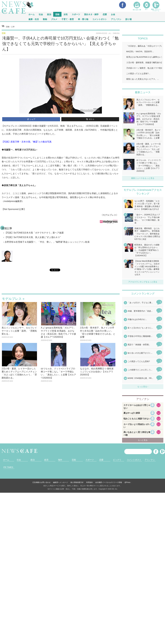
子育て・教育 (68, 19)
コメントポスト (100, 19)
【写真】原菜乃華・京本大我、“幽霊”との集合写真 (27, 142)
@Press (128, 482)
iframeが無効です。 (61, 286)
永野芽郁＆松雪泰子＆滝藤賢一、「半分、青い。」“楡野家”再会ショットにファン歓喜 (47, 242)
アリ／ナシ (116, 19)
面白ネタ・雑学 (91, 14)
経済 (46, 460)
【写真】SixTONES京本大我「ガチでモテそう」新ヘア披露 (34, 233)
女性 (66, 14)
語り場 (128, 19)
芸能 (57, 14)
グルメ (54, 19)
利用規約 (90, 482)
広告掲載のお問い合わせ (42, 482)
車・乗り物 (83, 19)
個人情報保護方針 (77, 482)
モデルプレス (12, 299)
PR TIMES (8, 467)
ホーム (6, 460)
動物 (45, 19)
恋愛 (105, 14)
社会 (41, 14)
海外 (60, 460)
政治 (49, 14)
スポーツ (76, 14)
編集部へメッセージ (61, 482)
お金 (113, 14)
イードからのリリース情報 (112, 482)
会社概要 (99, 482)
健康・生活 (34, 19)
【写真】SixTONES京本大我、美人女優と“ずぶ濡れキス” (33, 237)
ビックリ (117, 460)
